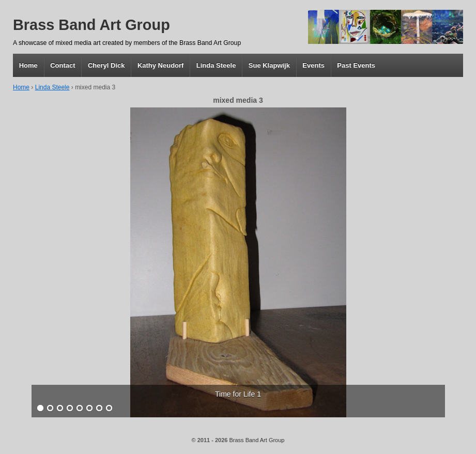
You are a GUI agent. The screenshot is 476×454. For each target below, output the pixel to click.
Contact (63, 65)
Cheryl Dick (106, 65)
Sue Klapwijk (269, 65)
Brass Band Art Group (91, 25)
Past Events (356, 65)
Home (28, 65)
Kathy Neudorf (161, 65)
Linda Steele (216, 65)
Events (313, 65)
